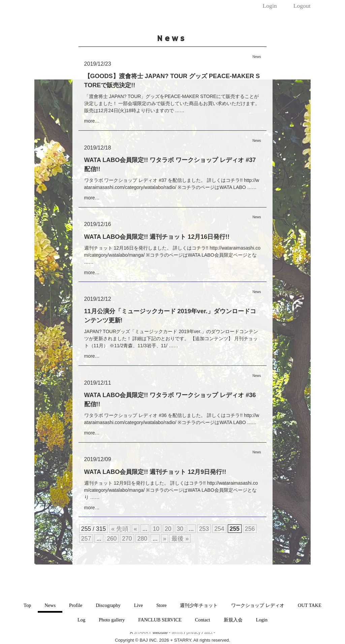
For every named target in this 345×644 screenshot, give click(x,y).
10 (156, 529)
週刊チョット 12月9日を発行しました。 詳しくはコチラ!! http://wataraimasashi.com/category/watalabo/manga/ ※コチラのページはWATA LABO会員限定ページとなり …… (171, 490)
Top (27, 605)
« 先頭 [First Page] (120, 529)
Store (161, 605)
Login (270, 6)
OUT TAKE (310, 605)
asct (208, 632)
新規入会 (233, 620)
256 (250, 529)
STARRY (143, 632)
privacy (193, 632)
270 (127, 539)
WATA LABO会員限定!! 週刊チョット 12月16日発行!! (157, 237)
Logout (302, 6)
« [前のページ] (135, 529)
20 (168, 529)
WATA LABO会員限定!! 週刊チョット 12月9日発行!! (155, 472)
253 (204, 529)
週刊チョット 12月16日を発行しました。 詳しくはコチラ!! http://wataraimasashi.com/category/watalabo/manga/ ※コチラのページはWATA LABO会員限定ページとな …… (172, 255)
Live (138, 605)
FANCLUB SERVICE (160, 620)
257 (86, 539)
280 (142, 539)
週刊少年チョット (199, 605)
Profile (76, 605)
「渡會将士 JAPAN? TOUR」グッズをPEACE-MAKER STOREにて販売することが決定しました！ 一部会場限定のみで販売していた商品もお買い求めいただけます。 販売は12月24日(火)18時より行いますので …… (172, 103)
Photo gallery (112, 620)
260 (112, 539)
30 (180, 529)
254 (219, 529)
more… (92, 121)
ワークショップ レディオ (258, 605)
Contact (203, 620)
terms (177, 632)
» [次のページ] (165, 539)
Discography (108, 605)
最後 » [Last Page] (180, 539)
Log (81, 620)
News (50, 605)
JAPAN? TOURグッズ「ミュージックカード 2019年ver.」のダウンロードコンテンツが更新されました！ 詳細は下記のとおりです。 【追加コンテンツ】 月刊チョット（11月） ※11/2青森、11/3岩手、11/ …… (171, 339)
